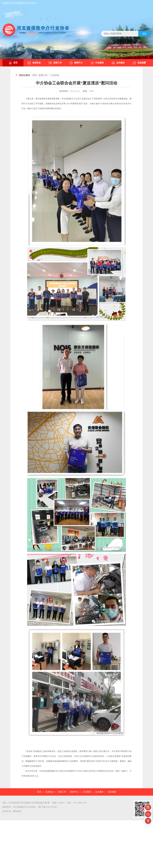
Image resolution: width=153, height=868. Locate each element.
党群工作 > (44, 75)
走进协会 (34, 63)
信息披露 (139, 63)
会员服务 (118, 63)
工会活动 (55, 75)
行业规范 (97, 63)
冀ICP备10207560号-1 (48, 807)
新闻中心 (76, 63)
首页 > (35, 75)
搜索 (144, 34)
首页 (13, 63)
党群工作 (55, 63)
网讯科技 (17, 811)
